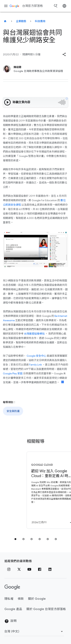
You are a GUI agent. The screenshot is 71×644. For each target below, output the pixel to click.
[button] (64, 54)
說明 (10, 621)
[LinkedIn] (50, 569)
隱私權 (9, 599)
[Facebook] (40, 569)
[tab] (15, 539)
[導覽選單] (6, 6)
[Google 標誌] (12, 587)
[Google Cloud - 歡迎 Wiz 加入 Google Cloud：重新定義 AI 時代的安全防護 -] (41, 490)
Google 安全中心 (36, 356)
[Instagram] (9, 569)
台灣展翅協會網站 (34, 334)
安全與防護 (13, 411)
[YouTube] (29, 569)
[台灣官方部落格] (5, 21)
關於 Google (37, 599)
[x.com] (19, 569)
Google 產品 (13, 609)
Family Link (35, 365)
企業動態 (21, 21)
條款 (21, 599)
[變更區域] (34, 631)
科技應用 (40, 21)
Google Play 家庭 (13, 373)
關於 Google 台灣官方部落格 (46, 609)
